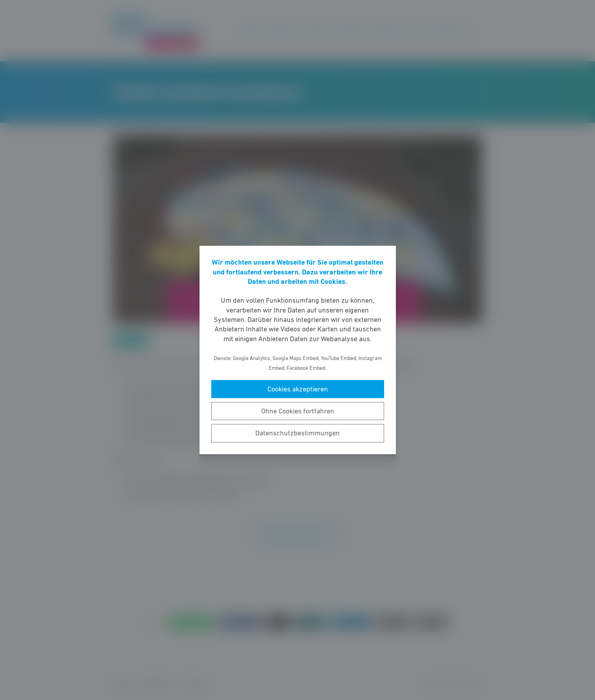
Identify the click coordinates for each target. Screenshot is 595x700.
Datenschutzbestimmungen (297, 433)
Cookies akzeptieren (298, 389)
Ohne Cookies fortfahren (298, 411)
